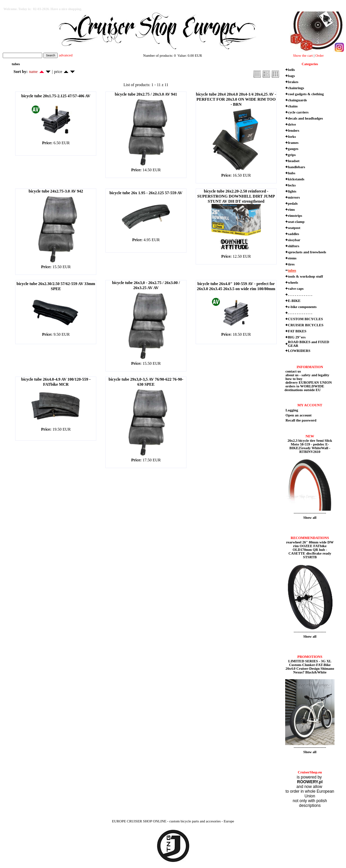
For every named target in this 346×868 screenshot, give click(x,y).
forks (292, 137)
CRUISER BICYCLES (306, 325)
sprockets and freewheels (307, 252)
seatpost (294, 228)
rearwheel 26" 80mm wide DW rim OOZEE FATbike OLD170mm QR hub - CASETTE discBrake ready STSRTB (310, 550)
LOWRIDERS (299, 351)
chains (293, 106)
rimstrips (295, 216)
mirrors (294, 197)
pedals (293, 203)
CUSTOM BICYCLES (305, 319)
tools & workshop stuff (305, 276)
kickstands (296, 179)
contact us (293, 371)
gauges (293, 149)
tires (291, 264)
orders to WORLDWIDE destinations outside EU (304, 388)
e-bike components (302, 307)
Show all (310, 518)
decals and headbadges (305, 118)
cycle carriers (298, 112)
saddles (293, 234)
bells (291, 70)
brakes (293, 82)
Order (319, 56)
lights (292, 191)
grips (292, 155)
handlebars (296, 167)
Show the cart (303, 56)
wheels (293, 283)
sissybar (294, 240)
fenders (294, 131)
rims (291, 210)
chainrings (296, 88)
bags (291, 76)
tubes (292, 270)
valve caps (296, 289)
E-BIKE (294, 301)
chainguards (297, 100)
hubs (292, 173)
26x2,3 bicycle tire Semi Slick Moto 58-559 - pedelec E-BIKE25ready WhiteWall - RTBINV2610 (310, 446)
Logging (292, 410)
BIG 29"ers (297, 337)
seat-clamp (296, 222)
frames (293, 143)
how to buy (293, 379)
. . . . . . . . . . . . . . (300, 295)
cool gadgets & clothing (306, 94)
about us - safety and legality (307, 375)
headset (294, 161)
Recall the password (301, 420)
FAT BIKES (297, 331)
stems (292, 258)
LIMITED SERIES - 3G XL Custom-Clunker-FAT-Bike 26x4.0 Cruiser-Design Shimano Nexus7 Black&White (310, 667)
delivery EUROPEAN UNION (308, 382)
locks (292, 185)
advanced (66, 55)
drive (292, 124)
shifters (294, 246)
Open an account (299, 415)
